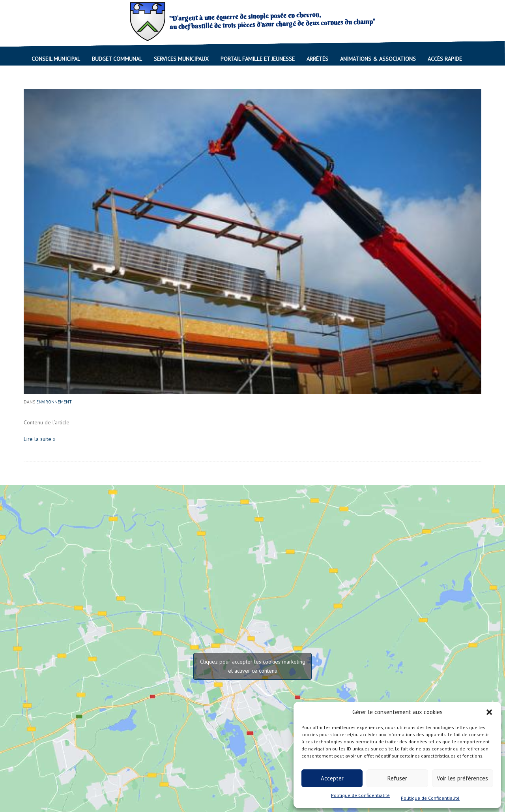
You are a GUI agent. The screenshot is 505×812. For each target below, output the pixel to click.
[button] (489, 712)
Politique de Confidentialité (360, 795)
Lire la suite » (40, 439)
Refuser (397, 778)
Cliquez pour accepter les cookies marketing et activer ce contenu (253, 666)
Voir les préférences (462, 778)
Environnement (54, 402)
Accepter (332, 778)
